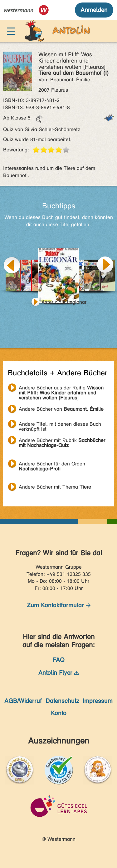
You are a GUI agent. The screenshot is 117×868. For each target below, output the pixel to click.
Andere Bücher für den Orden (52, 464)
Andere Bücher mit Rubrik (62, 441)
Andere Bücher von (61, 409)
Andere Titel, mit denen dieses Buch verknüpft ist (60, 425)
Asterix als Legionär (64, 302)
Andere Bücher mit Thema (55, 487)
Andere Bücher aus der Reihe (61, 388)
